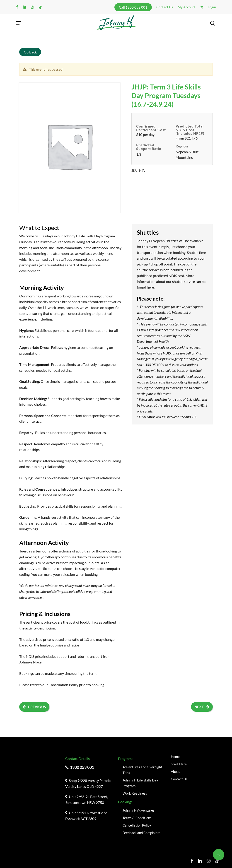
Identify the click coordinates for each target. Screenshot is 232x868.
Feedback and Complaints (141, 833)
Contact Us (179, 779)
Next (202, 707)
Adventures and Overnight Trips (142, 770)
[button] (18, 23)
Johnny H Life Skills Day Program (140, 783)
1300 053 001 (82, 767)
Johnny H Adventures (139, 810)
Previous (34, 707)
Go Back (30, 52)
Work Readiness (135, 793)
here (150, 287)
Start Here (179, 764)
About (175, 772)
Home (175, 757)
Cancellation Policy (63, 685)
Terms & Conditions (137, 818)
